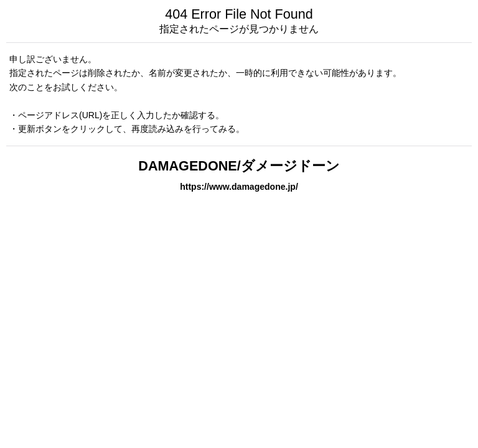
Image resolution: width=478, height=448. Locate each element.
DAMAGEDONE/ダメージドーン (239, 166)
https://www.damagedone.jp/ (239, 187)
